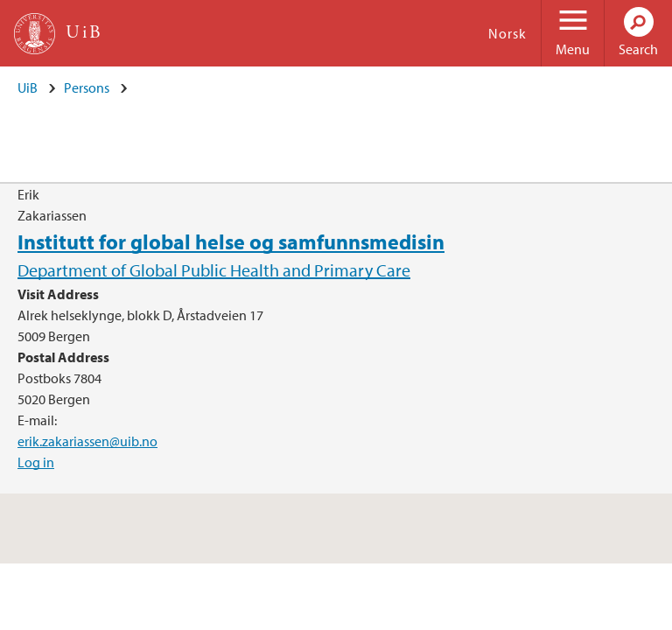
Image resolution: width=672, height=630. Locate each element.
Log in (36, 462)
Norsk (507, 33)
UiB (28, 87)
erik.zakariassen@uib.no (87, 441)
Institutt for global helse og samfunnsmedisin (231, 241)
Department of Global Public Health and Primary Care (214, 270)
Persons (87, 87)
